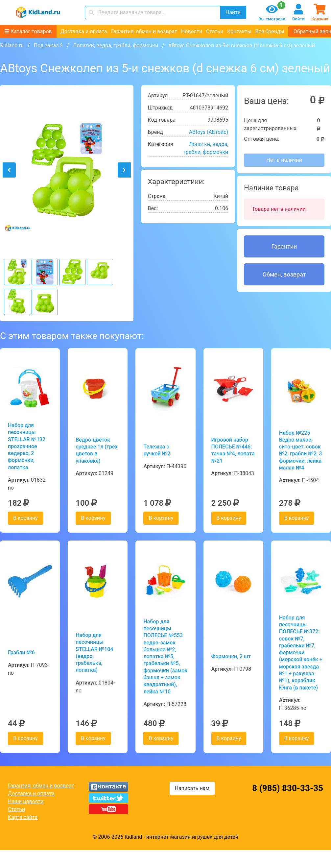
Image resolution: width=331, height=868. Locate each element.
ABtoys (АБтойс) (209, 132)
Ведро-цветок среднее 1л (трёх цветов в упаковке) (96, 450)
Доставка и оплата (84, 31)
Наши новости (26, 801)
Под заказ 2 (48, 46)
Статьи (215, 31)
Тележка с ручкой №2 (157, 450)
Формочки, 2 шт (231, 656)
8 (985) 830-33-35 (288, 788)
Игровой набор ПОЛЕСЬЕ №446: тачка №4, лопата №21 (233, 450)
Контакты (239, 31)
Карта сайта (23, 817)
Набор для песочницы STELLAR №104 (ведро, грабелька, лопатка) (94, 652)
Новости (192, 31)
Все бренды (270, 31)
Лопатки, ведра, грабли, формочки (116, 46)
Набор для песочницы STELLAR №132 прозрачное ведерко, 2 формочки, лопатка (27, 446)
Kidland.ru (12, 46)
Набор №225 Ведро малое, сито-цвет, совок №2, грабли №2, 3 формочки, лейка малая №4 (301, 450)
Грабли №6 (21, 652)
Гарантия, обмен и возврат (144, 31)
